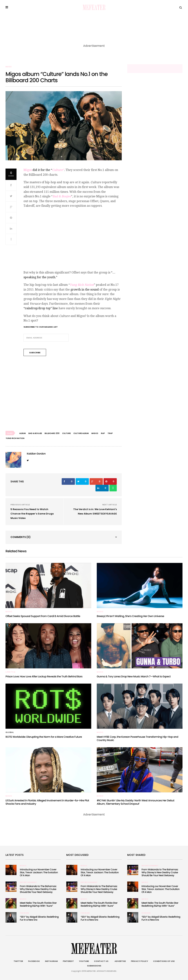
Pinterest (68, 961)
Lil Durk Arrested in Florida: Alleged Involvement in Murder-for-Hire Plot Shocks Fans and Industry (47, 802)
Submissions (94, 966)
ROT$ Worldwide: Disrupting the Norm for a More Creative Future (44, 737)
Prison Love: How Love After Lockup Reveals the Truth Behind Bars (44, 676)
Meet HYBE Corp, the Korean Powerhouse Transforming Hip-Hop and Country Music (138, 738)
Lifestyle (10, 672)
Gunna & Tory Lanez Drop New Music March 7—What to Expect (134, 676)
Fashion (24, 913)
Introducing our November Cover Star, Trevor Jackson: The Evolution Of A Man (39, 872)
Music (9, 67)
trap (110, 433)
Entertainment (28, 882)
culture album (81, 433)
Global (10, 732)
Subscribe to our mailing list (41, 327)
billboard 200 (52, 433)
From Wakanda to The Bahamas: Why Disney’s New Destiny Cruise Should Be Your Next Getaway (38, 889)
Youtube (84, 961)
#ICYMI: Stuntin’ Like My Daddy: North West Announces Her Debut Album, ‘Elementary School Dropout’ (136, 802)
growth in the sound (85, 290)
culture (66, 433)
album (22, 433)
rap (103, 433)
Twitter (18, 961)
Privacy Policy (139, 961)
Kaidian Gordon (36, 454)
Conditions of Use (164, 961)
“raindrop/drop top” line (41, 308)
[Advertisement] (73, 394)
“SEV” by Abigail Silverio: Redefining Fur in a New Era (39, 918)
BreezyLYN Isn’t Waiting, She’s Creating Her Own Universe (130, 616)
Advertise (120, 961)
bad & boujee (35, 433)
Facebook (34, 961)
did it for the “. (44, 170)
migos (95, 433)
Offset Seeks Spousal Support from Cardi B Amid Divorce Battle (43, 616)
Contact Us (101, 961)
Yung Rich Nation (15, 438)
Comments (21, 537)
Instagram (51, 961)
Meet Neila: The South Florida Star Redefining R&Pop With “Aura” (38, 904)
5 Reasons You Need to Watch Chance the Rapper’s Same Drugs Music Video (32, 514)
